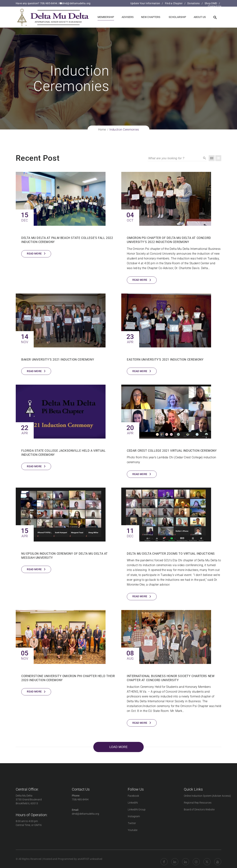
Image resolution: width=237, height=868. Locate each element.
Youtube (133, 830)
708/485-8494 (49, 3)
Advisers (128, 17)
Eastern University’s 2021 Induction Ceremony (165, 360)
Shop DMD (211, 3)
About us (200, 17)
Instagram (134, 816)
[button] (215, 18)
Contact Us (215, 6)
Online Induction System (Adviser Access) (207, 796)
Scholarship (177, 17)
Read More (34, 254)
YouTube (218, 859)
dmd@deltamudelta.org (75, 3)
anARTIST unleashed (90, 859)
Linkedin (175, 859)
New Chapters (151, 17)
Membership (106, 17)
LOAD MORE (119, 747)
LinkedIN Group (137, 809)
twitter (207, 859)
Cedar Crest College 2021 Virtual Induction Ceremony (172, 451)
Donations (194, 3)
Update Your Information (145, 3)
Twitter (132, 823)
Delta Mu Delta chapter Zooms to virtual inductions (171, 554)
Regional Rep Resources (198, 803)
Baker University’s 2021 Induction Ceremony (58, 360)
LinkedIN (133, 803)
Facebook (133, 796)
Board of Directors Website (199, 809)
